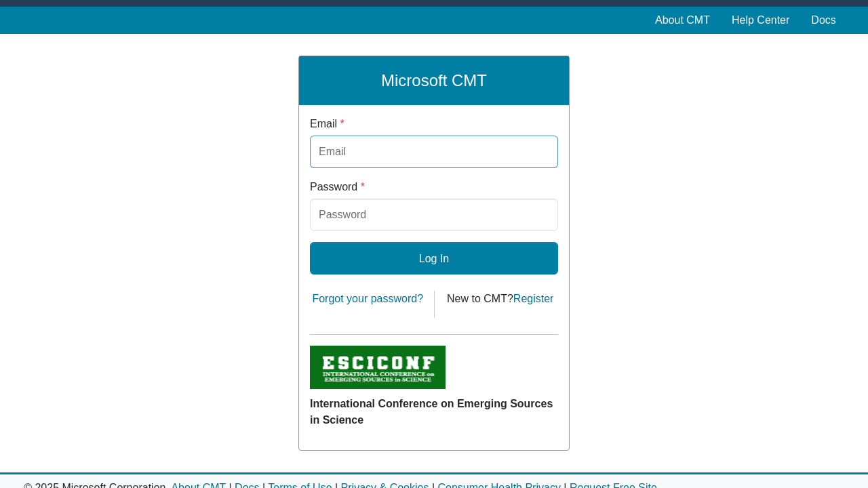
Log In (434, 259)
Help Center (761, 20)
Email (327, 124)
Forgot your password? (368, 299)
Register (534, 299)
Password (337, 187)
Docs (823, 20)
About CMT (683, 20)
